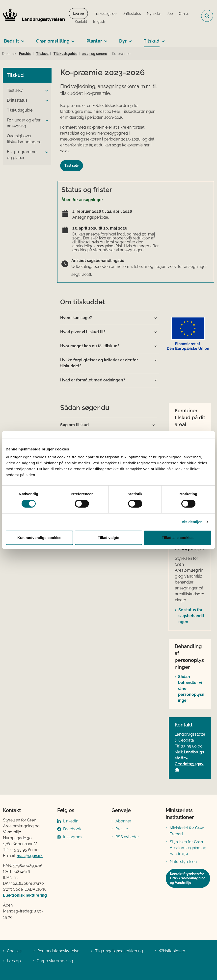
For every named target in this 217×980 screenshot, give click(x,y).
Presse (122, 829)
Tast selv (72, 165)
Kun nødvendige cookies (39, 538)
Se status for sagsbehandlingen (191, 616)
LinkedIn (71, 821)
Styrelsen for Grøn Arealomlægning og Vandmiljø (188, 848)
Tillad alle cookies (178, 538)
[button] (46, 91)
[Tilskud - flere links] (162, 39)
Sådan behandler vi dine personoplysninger (191, 688)
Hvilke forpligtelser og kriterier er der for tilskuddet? (99, 363)
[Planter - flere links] (105, 39)
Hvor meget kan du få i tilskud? (90, 346)
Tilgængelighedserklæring (119, 951)
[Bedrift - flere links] (22, 39)
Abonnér (123, 821)
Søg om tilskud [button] (74, 425)
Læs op (14, 961)
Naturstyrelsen (183, 862)
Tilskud (152, 41)
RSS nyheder (127, 837)
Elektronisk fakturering (25, 895)
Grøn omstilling (53, 41)
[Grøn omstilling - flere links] (72, 39)
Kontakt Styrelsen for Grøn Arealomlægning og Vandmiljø (188, 878)
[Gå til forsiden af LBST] (32, 16)
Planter (94, 41)
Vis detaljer (192, 522)
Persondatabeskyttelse (58, 951)
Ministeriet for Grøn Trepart (187, 831)
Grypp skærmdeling (55, 961)
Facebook (72, 829)
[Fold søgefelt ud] (207, 16)
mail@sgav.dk (30, 856)
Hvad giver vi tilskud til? (83, 332)
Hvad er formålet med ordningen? (93, 380)
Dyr (123, 41)
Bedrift (12, 41)
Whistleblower (172, 951)
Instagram (72, 837)
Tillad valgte (108, 538)
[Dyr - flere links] (129, 39)
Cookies (14, 951)
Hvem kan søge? (76, 318)
